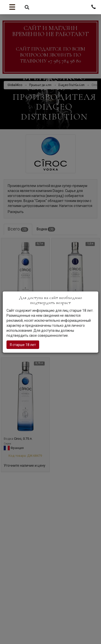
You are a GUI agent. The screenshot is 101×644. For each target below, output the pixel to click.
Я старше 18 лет (23, 344)
